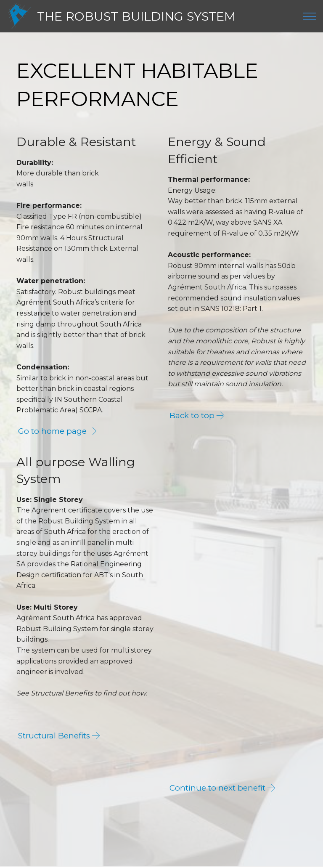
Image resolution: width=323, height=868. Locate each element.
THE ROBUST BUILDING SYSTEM (136, 16)
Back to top (192, 416)
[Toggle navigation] (310, 16)
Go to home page (53, 431)
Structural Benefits (55, 736)
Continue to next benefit (218, 788)
